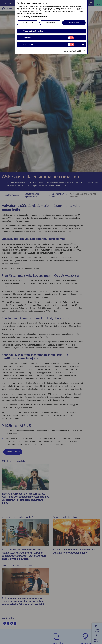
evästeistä (26, 17)
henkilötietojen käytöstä (39, 17)
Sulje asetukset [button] (27, 23)
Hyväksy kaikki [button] (74, 23)
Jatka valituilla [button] (50, 23)
